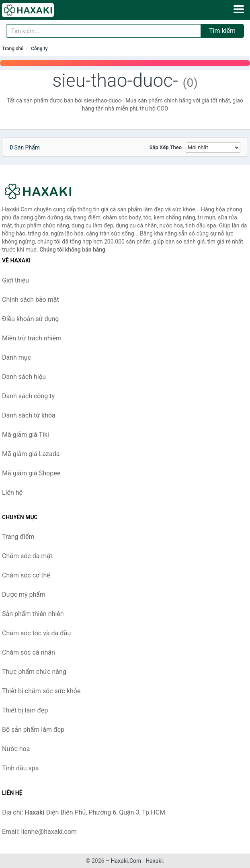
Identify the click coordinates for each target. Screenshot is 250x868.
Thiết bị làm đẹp (25, 710)
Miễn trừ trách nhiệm (32, 338)
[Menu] (239, 9)
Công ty (39, 49)
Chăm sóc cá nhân (29, 652)
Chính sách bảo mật (31, 300)
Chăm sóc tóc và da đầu (36, 633)
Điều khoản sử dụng (30, 319)
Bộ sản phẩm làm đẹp (33, 730)
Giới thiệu (15, 280)
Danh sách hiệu (24, 377)
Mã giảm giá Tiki (26, 435)
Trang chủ (13, 49)
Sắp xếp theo (166, 147)
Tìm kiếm (222, 31)
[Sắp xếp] (213, 147)
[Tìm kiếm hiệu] (103, 31)
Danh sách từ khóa (29, 415)
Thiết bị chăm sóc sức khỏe (41, 691)
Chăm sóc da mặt (27, 556)
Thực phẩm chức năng (34, 672)
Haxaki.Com (126, 861)
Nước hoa (16, 749)
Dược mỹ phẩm (24, 595)
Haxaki (154, 861)
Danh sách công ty (28, 396)
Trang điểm (18, 537)
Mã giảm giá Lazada (31, 454)
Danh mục (16, 357)
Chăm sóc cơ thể (26, 575)
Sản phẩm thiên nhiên (33, 614)
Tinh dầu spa (20, 768)
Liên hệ (12, 492)
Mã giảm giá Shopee (31, 473)
